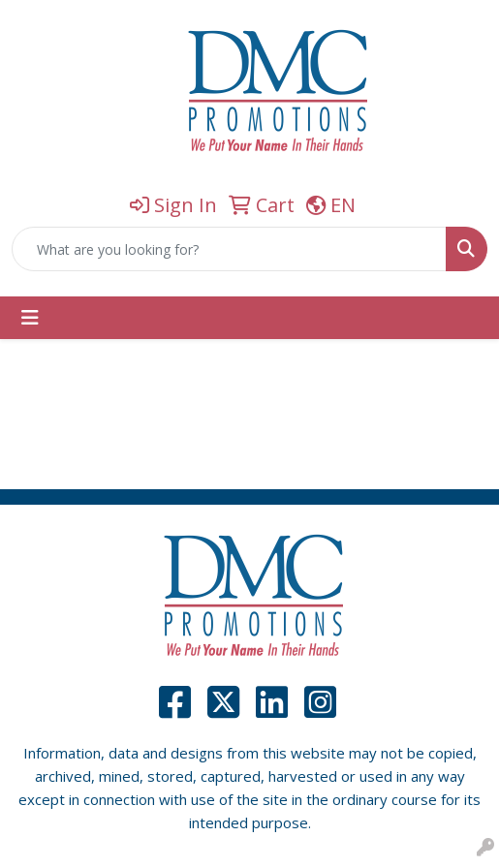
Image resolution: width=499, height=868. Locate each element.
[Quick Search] (229, 249)
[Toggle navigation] (30, 318)
